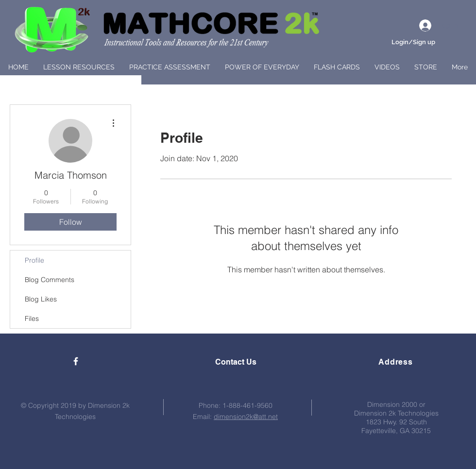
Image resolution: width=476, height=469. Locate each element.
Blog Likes (41, 299)
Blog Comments (50, 280)
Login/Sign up (413, 42)
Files (32, 318)
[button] (79, 67)
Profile (34, 260)
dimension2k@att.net (246, 417)
